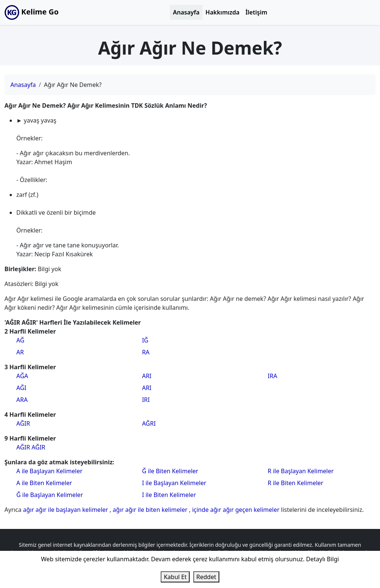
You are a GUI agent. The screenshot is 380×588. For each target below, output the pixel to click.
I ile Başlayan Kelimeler (174, 483)
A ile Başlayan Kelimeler (49, 471)
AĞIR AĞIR (31, 447)
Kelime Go (32, 12)
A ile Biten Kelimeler (44, 483)
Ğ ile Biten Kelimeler (170, 471)
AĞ (20, 340)
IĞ (145, 340)
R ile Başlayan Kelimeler (301, 471)
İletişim (256, 12)
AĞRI (149, 423)
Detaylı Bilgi (323, 559)
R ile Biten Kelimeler (295, 483)
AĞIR (23, 423)
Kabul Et (175, 577)
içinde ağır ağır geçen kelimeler (237, 510)
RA (146, 352)
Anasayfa (186, 12)
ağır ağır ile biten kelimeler (151, 510)
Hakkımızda (223, 12)
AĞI (21, 388)
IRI (146, 400)
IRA (272, 376)
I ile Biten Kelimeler (169, 495)
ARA (22, 400)
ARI (147, 376)
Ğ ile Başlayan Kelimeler (50, 495)
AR (20, 352)
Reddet (206, 577)
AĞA (22, 376)
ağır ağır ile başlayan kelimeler (66, 510)
